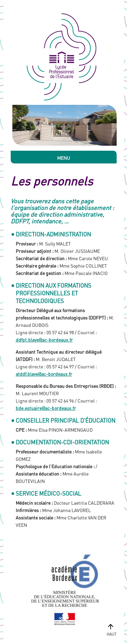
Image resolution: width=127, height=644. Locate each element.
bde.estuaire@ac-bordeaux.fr (46, 408)
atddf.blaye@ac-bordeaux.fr (44, 374)
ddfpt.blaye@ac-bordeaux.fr (44, 340)
